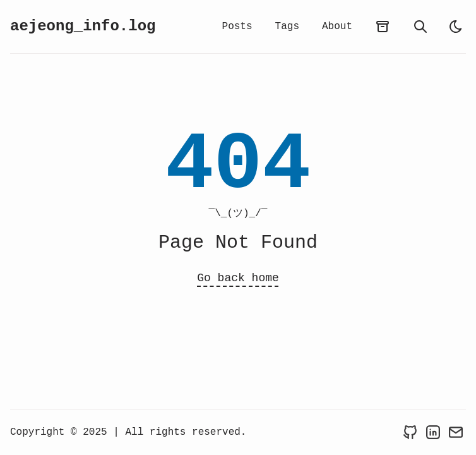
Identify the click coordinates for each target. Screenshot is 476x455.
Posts (237, 27)
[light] (456, 27)
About (337, 27)
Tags (287, 27)
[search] (420, 27)
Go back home (238, 278)
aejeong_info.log (83, 26)
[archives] (383, 27)
